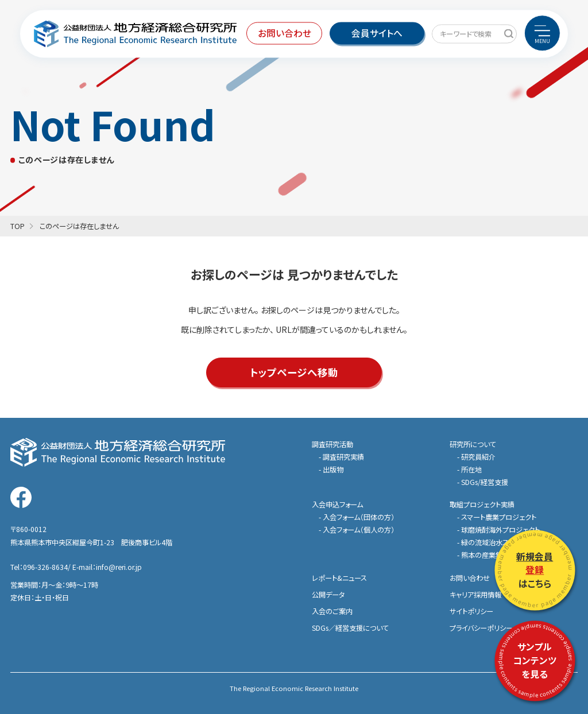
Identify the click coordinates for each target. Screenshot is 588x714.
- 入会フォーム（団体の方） (357, 517)
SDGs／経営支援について (350, 628)
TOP (18, 226)
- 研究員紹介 (476, 457)
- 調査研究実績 (341, 457)
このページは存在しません (79, 226)
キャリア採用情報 (475, 595)
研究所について (473, 444)
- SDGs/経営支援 (483, 482)
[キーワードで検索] (508, 34)
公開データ (328, 595)
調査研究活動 (332, 444)
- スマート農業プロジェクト (497, 517)
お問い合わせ (470, 578)
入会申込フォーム (337, 505)
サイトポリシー (471, 611)
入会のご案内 (332, 611)
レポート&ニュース (339, 578)
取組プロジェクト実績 (482, 505)
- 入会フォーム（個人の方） (357, 530)
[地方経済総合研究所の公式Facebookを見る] (21, 497)
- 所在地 (469, 469)
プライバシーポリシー (481, 628)
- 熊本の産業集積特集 (490, 555)
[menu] (542, 33)
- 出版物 (331, 469)
